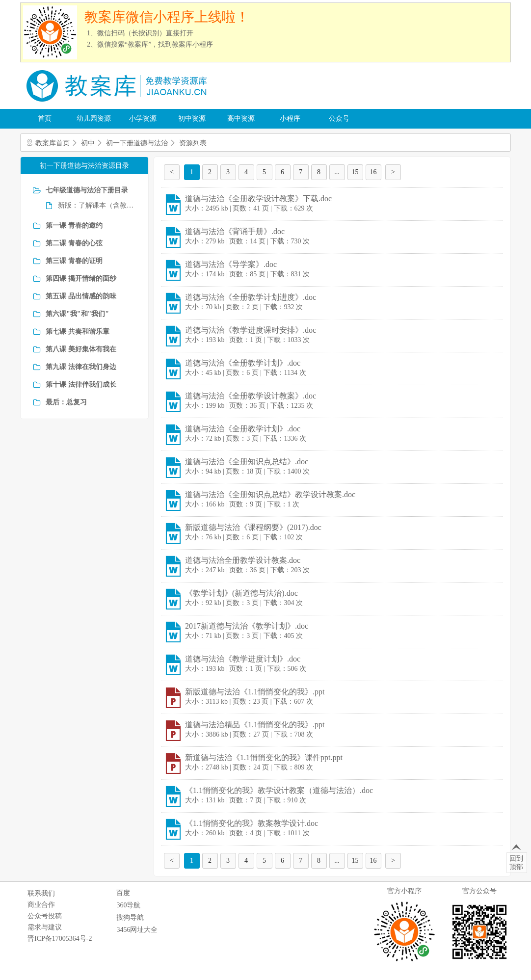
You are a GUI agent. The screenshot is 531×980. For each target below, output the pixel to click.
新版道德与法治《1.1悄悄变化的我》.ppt (255, 692)
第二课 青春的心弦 (74, 243)
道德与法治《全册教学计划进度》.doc (251, 297)
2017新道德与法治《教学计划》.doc (247, 626)
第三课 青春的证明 (74, 261)
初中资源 (192, 119)
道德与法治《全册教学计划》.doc (243, 363)
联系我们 (41, 893)
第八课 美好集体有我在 (81, 349)
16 (373, 172)
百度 (123, 893)
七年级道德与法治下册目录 (87, 190)
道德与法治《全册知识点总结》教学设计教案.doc (270, 494)
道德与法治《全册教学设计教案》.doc (251, 396)
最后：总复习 (66, 402)
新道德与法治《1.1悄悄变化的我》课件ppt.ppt (264, 757)
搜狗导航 (130, 917)
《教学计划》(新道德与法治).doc (241, 593)
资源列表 (193, 143)
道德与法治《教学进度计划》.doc (243, 659)
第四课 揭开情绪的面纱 (81, 278)
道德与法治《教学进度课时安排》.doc (251, 330)
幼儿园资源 (94, 119)
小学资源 (143, 119)
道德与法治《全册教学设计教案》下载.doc (258, 199)
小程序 (290, 119)
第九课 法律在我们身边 (81, 367)
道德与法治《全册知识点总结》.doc (247, 462)
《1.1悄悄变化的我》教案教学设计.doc (252, 823)
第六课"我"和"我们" (77, 314)
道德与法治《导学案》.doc (231, 264)
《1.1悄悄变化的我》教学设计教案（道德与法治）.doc (279, 790)
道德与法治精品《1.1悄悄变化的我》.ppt (255, 725)
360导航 (128, 905)
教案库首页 (53, 143)
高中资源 (241, 119)
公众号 (339, 119)
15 (355, 172)
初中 (88, 143)
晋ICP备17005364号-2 (60, 939)
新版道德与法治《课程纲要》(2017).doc (253, 527)
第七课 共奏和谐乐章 (78, 331)
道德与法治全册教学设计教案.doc (243, 560)
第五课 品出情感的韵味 (81, 296)
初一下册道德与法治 (137, 143)
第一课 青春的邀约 (74, 225)
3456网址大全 (137, 930)
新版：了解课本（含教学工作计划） (97, 205)
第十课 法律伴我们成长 (81, 384)
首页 (45, 119)
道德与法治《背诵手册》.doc (235, 231)
